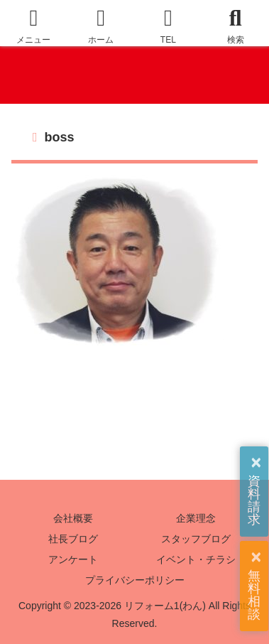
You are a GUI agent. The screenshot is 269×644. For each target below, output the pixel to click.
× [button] (256, 462)
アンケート (73, 559)
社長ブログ (73, 539)
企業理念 (196, 518)
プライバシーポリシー (135, 580)
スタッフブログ (196, 539)
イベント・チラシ (196, 559)
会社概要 (73, 518)
